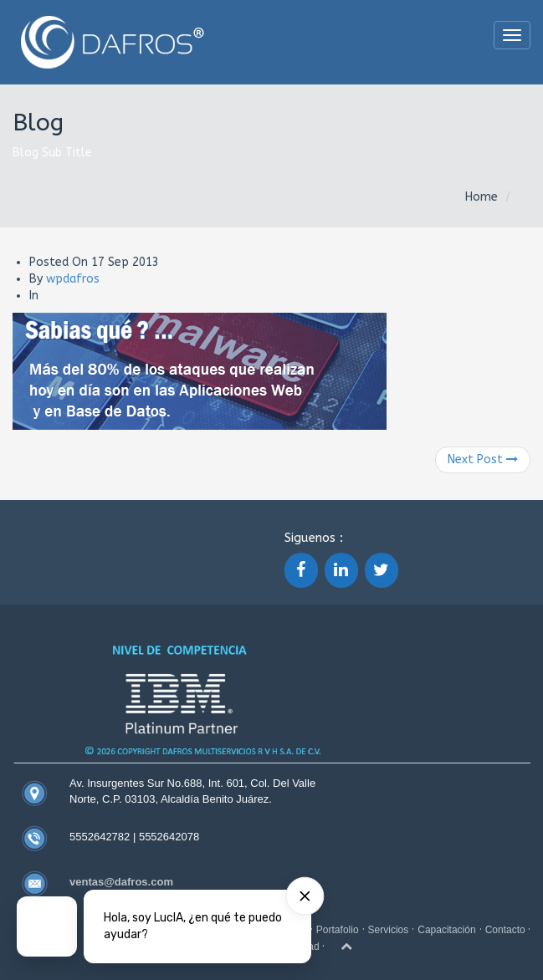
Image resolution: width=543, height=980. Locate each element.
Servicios (389, 930)
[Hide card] (305, 896)
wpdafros (73, 279)
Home (482, 197)
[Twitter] (382, 570)
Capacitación (446, 930)
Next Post (483, 459)
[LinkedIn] (341, 570)
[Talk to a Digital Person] (47, 926)
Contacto (507, 930)
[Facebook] (301, 570)
